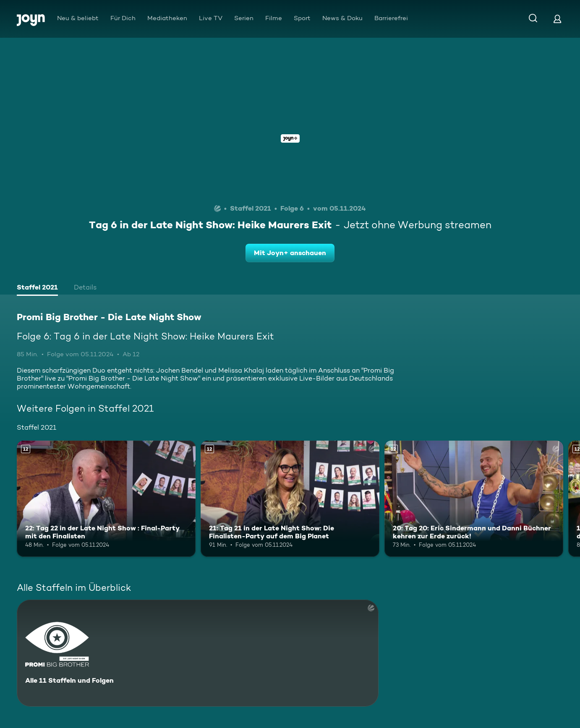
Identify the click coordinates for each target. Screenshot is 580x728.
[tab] (37, 288)
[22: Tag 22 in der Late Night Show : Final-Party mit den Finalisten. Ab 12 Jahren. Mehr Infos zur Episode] (106, 499)
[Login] (557, 19)
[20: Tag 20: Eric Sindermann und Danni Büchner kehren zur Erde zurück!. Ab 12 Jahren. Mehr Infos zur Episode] (474, 499)
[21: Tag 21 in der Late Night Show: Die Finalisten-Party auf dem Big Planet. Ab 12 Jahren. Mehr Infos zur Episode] (290, 499)
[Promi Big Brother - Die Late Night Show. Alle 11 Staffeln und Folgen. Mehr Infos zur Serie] (198, 653)
